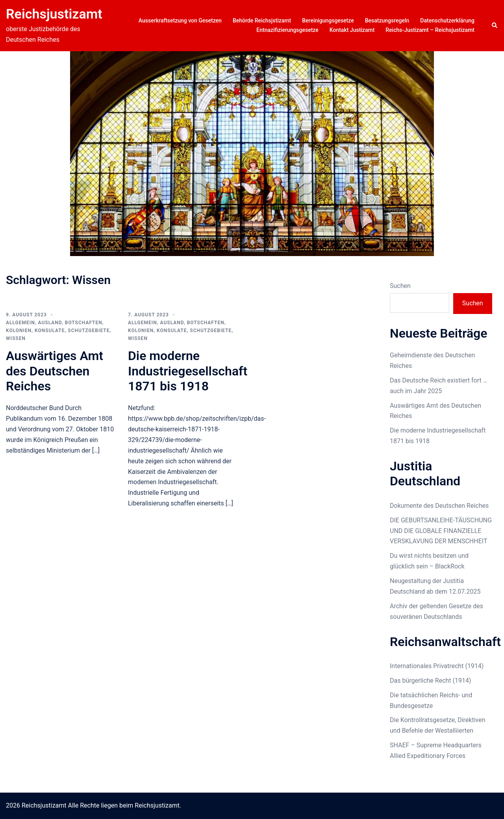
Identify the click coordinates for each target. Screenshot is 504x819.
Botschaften (84, 323)
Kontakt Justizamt (352, 30)
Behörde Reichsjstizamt (262, 20)
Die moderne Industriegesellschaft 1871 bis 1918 (188, 371)
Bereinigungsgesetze (328, 20)
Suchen (400, 286)
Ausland (50, 323)
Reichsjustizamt (54, 14)
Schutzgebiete (89, 331)
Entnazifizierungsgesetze (287, 30)
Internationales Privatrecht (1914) (437, 666)
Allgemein (20, 323)
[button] (495, 26)
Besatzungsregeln (387, 20)
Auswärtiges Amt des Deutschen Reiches (55, 371)
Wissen (16, 338)
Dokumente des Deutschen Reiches (439, 506)
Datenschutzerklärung (447, 20)
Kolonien (19, 331)
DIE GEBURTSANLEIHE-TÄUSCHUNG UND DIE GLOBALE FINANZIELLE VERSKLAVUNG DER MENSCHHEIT (441, 531)
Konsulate (50, 331)
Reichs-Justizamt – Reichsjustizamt (430, 30)
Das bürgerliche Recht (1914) (431, 681)
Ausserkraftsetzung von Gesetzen (180, 20)
